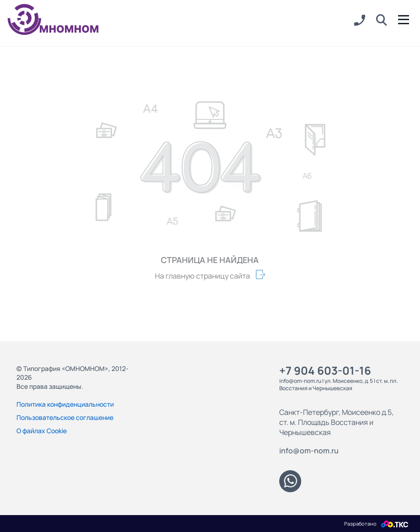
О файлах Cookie (42, 431)
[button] (382, 21)
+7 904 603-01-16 (325, 370)
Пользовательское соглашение (65, 417)
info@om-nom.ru (309, 451)
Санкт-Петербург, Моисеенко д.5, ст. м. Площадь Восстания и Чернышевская (336, 422)
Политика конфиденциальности (65, 404)
